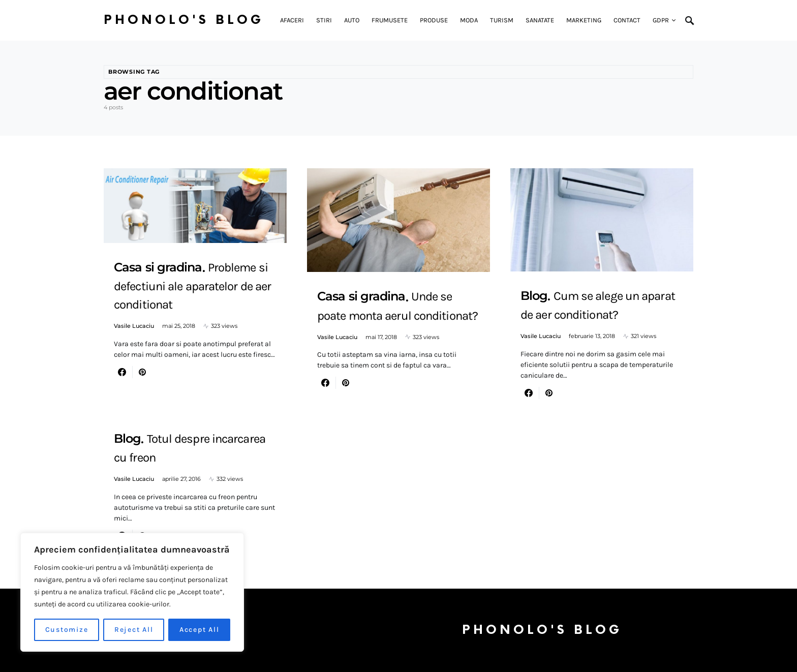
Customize (67, 630)
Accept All (200, 630)
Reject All (134, 630)
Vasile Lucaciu (134, 326)
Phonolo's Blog (184, 20)
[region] (132, 592)
